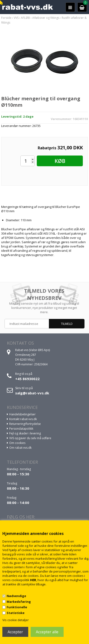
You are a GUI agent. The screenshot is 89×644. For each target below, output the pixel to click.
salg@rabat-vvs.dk (32, 393)
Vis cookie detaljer (16, 620)
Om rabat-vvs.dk (20, 448)
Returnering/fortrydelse (25, 424)
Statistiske (16, 613)
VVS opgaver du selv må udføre (30, 438)
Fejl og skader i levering (25, 433)
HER (33, 580)
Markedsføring (19, 602)
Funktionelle (17, 607)
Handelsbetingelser (22, 414)
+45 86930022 (27, 379)
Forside (6, 18)
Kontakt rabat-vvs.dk (23, 419)
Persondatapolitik (21, 429)
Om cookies (17, 443)
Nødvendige (16, 596)
